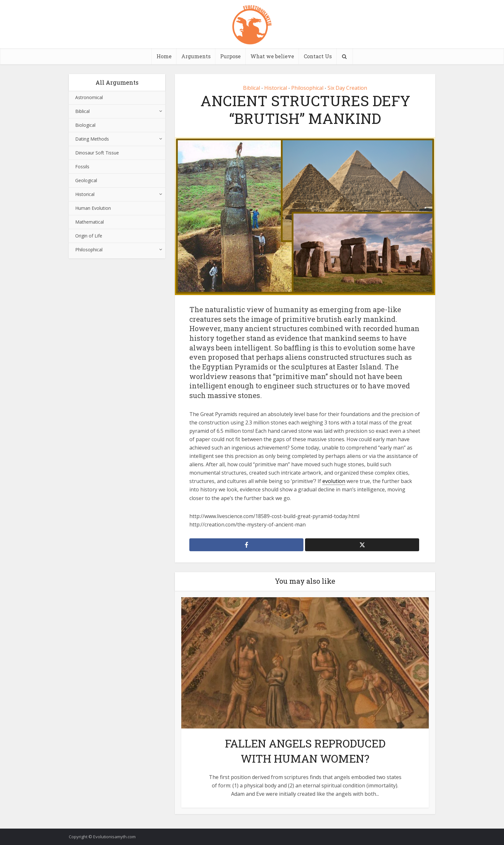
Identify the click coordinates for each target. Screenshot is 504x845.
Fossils (82, 167)
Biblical (82, 111)
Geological (86, 180)
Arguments (196, 56)
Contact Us (318, 56)
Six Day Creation (347, 88)
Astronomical (89, 97)
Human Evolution (93, 208)
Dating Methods (92, 139)
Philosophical (89, 250)
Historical (85, 194)
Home (164, 56)
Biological (85, 125)
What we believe (272, 56)
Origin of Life (89, 236)
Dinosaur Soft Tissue (97, 153)
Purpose (230, 56)
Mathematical (90, 222)
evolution (334, 481)
